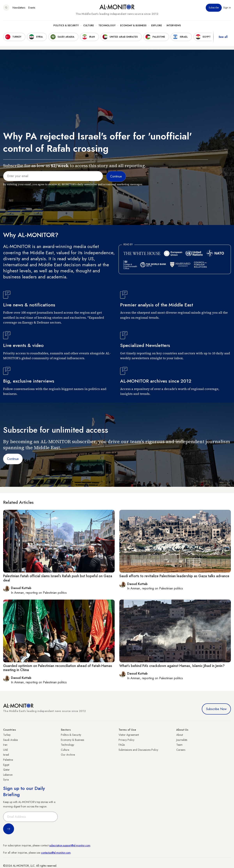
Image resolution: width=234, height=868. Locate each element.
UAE (6, 750)
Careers (181, 750)
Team (179, 745)
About (180, 735)
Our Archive (68, 755)
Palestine (8, 760)
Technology (107, 26)
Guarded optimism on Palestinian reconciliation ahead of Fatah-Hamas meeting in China (58, 668)
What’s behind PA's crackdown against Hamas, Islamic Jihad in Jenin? (172, 666)
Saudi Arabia (10, 740)
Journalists (182, 740)
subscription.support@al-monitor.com (70, 845)
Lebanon (8, 775)
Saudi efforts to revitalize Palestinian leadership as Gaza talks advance (174, 576)
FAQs (122, 745)
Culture (89, 26)
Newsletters (19, 8)
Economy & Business (133, 26)
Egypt (6, 765)
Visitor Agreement (129, 735)
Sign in (227, 8)
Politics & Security (66, 26)
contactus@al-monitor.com (56, 853)
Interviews (174, 26)
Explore (156, 26)
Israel (6, 755)
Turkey (7, 735)
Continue (13, 459)
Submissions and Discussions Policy (138, 750)
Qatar (6, 770)
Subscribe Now (216, 709)
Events (32, 8)
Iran (5, 745)
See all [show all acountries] (223, 37)
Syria (6, 780)
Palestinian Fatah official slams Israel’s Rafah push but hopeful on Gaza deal (58, 578)
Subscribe (214, 8)
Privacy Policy (126, 740)
